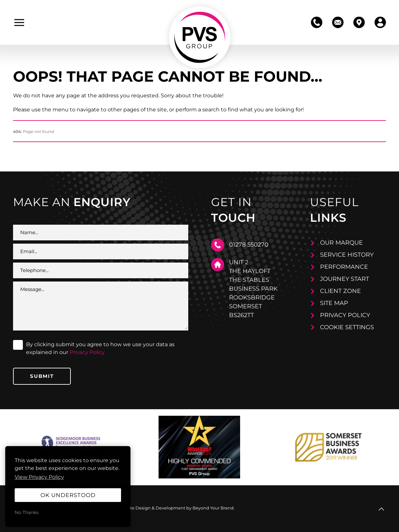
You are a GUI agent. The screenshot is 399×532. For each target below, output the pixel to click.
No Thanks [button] (27, 512)
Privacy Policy (87, 352)
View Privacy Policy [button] (39, 477)
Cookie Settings (347, 327)
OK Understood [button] (68, 495)
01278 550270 (249, 245)
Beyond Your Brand (213, 508)
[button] (19, 23)
